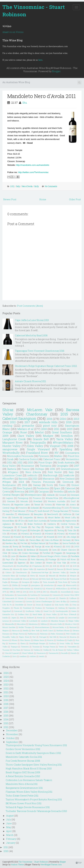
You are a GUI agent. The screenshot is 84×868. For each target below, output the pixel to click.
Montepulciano (33, 495)
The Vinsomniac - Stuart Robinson (34, 11)
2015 (64, 414)
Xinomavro (41, 653)
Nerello (26, 631)
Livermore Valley (19, 621)
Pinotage (52, 559)
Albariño (10, 550)
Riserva (50, 640)
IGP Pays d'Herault (68, 614)
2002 (68, 546)
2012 (13, 422)
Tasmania (45, 466)
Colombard (7, 601)
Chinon (42, 598)
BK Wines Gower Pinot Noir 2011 (24, 803)
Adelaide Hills (48, 422)
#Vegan (7, 482)
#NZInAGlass (61, 589)
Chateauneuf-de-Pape (40, 572)
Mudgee (48, 436)
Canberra (52, 524)
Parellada (75, 556)
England (48, 605)
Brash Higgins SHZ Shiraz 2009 (23, 772)
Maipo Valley (74, 621)
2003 (77, 546)
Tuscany (6, 650)
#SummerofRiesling (52, 508)
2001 (47, 566)
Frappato (58, 553)
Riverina (19, 492)
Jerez (22, 618)
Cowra (6, 492)
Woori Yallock (28, 653)
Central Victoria (68, 524)
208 (61, 566)
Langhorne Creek (14, 439)
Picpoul (23, 530)
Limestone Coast (12, 475)
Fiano (62, 485)
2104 (31, 592)
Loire (13, 556)
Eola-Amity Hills (62, 605)
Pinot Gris (74, 456)
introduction (49, 585)
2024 (21, 482)
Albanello (54, 592)
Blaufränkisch (9, 540)
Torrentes (25, 647)
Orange (7, 432)
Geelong (61, 608)
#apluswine (71, 521)
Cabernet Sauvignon (19, 418)
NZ (15, 530)
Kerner (40, 618)
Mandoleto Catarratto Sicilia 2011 (24, 757)
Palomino (44, 634)
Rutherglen (35, 530)
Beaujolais (39, 514)
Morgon (73, 576)
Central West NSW (71, 595)
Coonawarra (72, 453)
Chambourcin (21, 572)
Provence (73, 579)
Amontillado (66, 592)
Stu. (25, 103)
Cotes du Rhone (52, 540)
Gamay (37, 485)
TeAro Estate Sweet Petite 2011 (22, 796)
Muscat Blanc (8, 521)
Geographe (63, 466)
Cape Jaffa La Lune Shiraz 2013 (32, 320)
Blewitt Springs (73, 569)
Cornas (14, 553)
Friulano (39, 608)
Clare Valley (26, 436)
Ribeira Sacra (39, 640)
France (26, 469)
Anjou (77, 592)
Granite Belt (41, 439)
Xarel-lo (6, 585)
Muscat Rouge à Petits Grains (54, 556)
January (11, 843)
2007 (77, 466)
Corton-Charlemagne (44, 601)
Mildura (44, 624)
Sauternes (13, 643)
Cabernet (70, 488)
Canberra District (28, 459)
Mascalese (21, 624)
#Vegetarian (37, 566)
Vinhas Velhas (73, 650)
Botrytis (19, 524)
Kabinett (30, 618)
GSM (67, 527)
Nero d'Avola (27, 186)
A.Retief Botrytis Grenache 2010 (23, 776)
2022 (20, 462)
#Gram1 (14, 534)
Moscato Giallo (56, 624)
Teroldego (26, 546)
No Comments (51, 186)
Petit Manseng (38, 559)
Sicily (37, 186)
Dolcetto (15, 517)
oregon (60, 585)
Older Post (75, 199)
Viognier (55, 446)
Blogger (56, 71)
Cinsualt (52, 598)
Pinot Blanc (54, 543)
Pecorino (23, 559)
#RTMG (73, 589)
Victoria (48, 505)
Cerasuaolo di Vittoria (14, 598)
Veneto (49, 563)
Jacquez (42, 576)
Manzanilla (9, 624)
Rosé (24, 432)
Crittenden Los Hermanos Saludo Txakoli (29, 780)
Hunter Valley (12, 446)
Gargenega (71, 553)
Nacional (73, 627)
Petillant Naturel (38, 543)
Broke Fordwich (35, 524)
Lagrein (10, 498)
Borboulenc (9, 595)
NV (57, 453)
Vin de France (58, 650)
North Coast (48, 631)
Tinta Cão (72, 530)
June (9, 823)
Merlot (39, 432)
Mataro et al (25, 429)
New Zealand (67, 479)
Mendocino (33, 624)
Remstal (63, 637)
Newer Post (10, 199)
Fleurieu (6, 505)
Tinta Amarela (49, 582)
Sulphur (36, 582)
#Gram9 (49, 589)
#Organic (13, 472)
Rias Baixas (25, 640)
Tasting (61, 530)
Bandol (51, 569)
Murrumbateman (42, 627)
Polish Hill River (68, 559)
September (12, 742)
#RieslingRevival (71, 498)
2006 (52, 469)
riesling (7, 426)
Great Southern (62, 432)
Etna (74, 605)
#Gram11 (25, 534)
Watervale (61, 505)
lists (15, 656)
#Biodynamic (24, 514)
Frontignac (50, 608)
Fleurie (16, 608)
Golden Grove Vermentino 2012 (23, 749)
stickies (33, 656)
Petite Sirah (46, 579)
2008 (70, 446)
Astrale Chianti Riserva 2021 (30, 381)
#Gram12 (58, 546)
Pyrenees (44, 456)
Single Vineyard (38, 449)
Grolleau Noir (23, 614)
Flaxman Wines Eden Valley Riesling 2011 (29, 792)
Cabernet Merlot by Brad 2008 (31, 335)
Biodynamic (9, 485)
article (72, 492)
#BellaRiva (7, 589)
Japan (14, 618)
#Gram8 (50, 537)
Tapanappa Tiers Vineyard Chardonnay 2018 (40, 351)
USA (4, 534)
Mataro (34, 556)
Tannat (37, 505)
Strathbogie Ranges (37, 643)
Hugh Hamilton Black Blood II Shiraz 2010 (29, 768)
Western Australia (57, 501)
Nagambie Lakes (22, 505)
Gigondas (72, 608)
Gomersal (18, 611)
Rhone (14, 640)
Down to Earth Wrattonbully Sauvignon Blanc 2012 (33, 753)
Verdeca (37, 650)
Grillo (5, 556)
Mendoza (63, 576)
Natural (35, 579)
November (12, 734)
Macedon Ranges (58, 621)
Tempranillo (38, 442)
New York (36, 631)
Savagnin (26, 582)
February (11, 839)
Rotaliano (60, 640)
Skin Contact (36, 563)
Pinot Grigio (45, 462)
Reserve (6, 640)
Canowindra (22, 595)
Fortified (47, 553)
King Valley (9, 466)
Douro (39, 605)
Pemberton (43, 488)
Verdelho (59, 492)
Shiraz (8, 410)
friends (74, 653)
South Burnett (43, 511)
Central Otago (9, 508)
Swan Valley (65, 643)
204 (25, 592)
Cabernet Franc (52, 459)
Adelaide (51, 495)
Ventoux (27, 650)
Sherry (23, 643)
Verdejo (46, 650)
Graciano (11, 501)
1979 (4, 592)
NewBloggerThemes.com (51, 864)
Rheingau (15, 582)
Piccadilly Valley (9, 637)
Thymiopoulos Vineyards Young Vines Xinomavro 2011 (36, 745)
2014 (63, 419)
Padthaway (32, 634)
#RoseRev (8, 479)
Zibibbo (15, 585)
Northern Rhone (63, 631)
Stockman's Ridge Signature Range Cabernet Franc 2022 (46, 366)
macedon (10, 514)
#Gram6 (28, 537)
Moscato (24, 501)
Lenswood (72, 618)
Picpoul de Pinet (60, 579)
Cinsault (63, 495)
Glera (77, 540)
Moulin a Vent (71, 624)
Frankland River (37, 453)
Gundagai (23, 576)
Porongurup (23, 498)
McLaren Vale (40, 410)
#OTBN (73, 563)
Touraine (36, 647)
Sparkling (66, 449)
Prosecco (37, 498)
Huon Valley (52, 614)
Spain (57, 488)
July (9, 819)
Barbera (12, 469)
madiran (23, 656)
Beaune (60, 569)
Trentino (75, 511)
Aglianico (7, 524)
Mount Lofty (70, 517)
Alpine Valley (28, 569)
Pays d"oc (10, 559)
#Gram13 (37, 534)
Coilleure (73, 598)
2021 (10, 462)
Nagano (6, 631)
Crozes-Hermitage (30, 553)
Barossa (23, 479)
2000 (60, 537)
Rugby (70, 640)
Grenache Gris (8, 614)
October (10, 738)
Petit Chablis (71, 634)
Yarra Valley (65, 439)
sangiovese (10, 449)
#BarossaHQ (71, 585)
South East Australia (37, 521)
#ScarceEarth (8, 566)
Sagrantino (49, 530)
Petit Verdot (55, 472)
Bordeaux (31, 550)
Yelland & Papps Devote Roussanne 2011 (28, 807)
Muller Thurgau (25, 627)
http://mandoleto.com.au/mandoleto (33, 165)
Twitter (74, 582)
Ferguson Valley (53, 527)
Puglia (5, 582)
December (12, 730)
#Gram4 (6, 537)
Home (43, 199)
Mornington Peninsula (20, 456)
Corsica (29, 601)
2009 (5, 436)
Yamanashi (53, 653)
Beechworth (53, 514)
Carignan (44, 492)
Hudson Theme (17, 864)
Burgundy (44, 550)
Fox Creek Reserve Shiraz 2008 (23, 761)
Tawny (15, 546)
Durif (73, 501)
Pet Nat (24, 543)
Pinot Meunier (19, 511)
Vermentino (72, 459)
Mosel (5, 579)
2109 (75, 566)
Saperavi (22, 563)
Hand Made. (38, 614)
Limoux (6, 621)
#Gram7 (39, 537)
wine (48, 546)
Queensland (8, 563)
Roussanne (28, 466)
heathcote (69, 475)
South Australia (66, 462)
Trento (61, 647)
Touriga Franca (49, 647)
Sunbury (53, 643)
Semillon (67, 436)
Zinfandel (35, 508)
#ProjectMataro (63, 442)
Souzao (6, 546)
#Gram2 (61, 534)
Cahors (9, 572)
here (40, 60)
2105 (68, 566)
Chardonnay (37, 414)
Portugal (43, 637)
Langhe (61, 618)
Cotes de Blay (61, 601)
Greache (73, 572)
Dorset (30, 605)
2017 (27, 422)
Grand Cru (48, 611)
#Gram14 (49, 534)
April (9, 831)
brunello (65, 653)
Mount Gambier (9, 627)
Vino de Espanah (12, 653)
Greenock (68, 482)
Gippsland (7, 611)
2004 (25, 485)
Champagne (8, 527)
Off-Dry (21, 521)
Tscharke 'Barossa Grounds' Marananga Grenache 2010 (36, 811)
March (10, 835)
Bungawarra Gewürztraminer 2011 (24, 788)
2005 (31, 492)
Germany (67, 540)
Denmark (75, 495)
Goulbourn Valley (33, 611)
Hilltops (40, 469)
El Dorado (23, 527)
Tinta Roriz (63, 582)
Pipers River (24, 637)
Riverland (38, 501)
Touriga (38, 546)
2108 (38, 592)
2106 (67, 508)
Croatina (73, 601)
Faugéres (6, 608)
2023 (35, 479)
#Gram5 (17, 537)
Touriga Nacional (61, 511)
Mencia (40, 517)
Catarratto (57, 595)
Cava (54, 550)
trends (42, 656)
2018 (69, 422)
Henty (33, 576)
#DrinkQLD (38, 589)
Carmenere (45, 595)
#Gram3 (72, 534)
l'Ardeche (6, 656)
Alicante (16, 569)
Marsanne (48, 479)
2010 (44, 429)
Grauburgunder (62, 611)
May (9, 827)
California (67, 514)
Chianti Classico (68, 550)
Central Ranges (11, 495)
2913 (45, 592)
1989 (11, 592)
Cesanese (31, 598)
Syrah (10, 459)
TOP (79, 863)
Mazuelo (52, 576)
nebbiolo (32, 475)
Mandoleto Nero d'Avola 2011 (42, 96)
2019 (70, 429)
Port (34, 637)
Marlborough (50, 475)
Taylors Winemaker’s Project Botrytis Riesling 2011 (34, 799)
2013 (76, 419)
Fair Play (36, 527)
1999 (18, 592)
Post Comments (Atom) (30, 306)
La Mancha (51, 618)
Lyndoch (44, 621)
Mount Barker (54, 517)
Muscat (26, 579)
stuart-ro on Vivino (13, 32)
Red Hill (53, 637)
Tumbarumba (56, 521)
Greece (74, 611)
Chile (5, 553)
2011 (12, 186)
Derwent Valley (59, 572)
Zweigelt (25, 585)
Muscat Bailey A (59, 627)
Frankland (27, 608)
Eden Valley (35, 446)
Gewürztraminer (70, 469)
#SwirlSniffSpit (23, 566)
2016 (49, 419)
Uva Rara (16, 650)
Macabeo (23, 556)
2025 (55, 566)
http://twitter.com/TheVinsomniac (33, 172)
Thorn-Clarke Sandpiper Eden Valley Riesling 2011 (34, 765)
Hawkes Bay (11, 543)
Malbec (58, 456)
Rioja (32, 511)
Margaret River (13, 442)
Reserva (73, 637)
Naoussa (16, 631)
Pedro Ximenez (57, 634)
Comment (19, 601)
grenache (28, 426)
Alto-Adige (71, 537)
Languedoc (28, 517)
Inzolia (5, 618)
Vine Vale (61, 563)
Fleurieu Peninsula (43, 482)
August (10, 816)
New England (24, 488)
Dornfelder (19, 605)
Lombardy (33, 621)
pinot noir (50, 426)
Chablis (22, 540)
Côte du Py (7, 605)
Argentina (41, 569)
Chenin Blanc (35, 540)
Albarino (6, 569)
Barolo (20, 550)
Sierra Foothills (69, 543)
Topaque (14, 647)
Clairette (62, 598)
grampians (36, 585)
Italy (18, 186)
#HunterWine (52, 498)
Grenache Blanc (9, 576)
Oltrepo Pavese (19, 634)
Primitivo (23, 508)
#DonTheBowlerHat (22, 589)
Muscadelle (15, 579)
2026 (6, 673)
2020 (31, 462)
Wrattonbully (11, 453)
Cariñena (34, 595)
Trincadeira (72, 647)
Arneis (73, 505)
